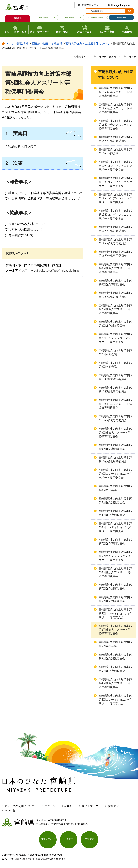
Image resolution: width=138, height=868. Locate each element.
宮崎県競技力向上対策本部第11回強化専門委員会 (115, 390)
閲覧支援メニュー (91, 5)
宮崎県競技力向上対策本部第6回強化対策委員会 (115, 599)
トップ (10, 44)
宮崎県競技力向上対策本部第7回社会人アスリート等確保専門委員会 (115, 309)
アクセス (69, 839)
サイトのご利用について (20, 806)
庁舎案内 (90, 839)
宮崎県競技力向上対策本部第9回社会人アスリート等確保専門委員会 (115, 433)
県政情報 (23, 44)
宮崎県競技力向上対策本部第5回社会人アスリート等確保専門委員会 (115, 630)
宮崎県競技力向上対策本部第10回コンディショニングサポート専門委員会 (115, 166)
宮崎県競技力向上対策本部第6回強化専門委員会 (115, 283)
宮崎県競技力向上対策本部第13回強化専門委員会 (115, 254)
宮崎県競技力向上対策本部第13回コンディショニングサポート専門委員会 (115, 215)
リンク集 (10, 811)
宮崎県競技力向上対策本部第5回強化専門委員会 (115, 669)
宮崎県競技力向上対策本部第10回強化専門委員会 (115, 418)
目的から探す (43, 17)
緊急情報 (18, 18)
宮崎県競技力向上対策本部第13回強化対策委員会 (115, 229)
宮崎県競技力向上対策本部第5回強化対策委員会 (115, 657)
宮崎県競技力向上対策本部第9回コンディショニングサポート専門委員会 (115, 474)
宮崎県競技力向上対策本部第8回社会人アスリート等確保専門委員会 (115, 268)
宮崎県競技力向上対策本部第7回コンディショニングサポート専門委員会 (115, 338)
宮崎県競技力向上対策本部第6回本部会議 (115, 644)
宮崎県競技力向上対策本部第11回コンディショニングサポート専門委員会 (115, 182)
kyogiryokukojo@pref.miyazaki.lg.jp (55, 271)
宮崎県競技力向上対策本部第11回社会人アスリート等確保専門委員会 (115, 92)
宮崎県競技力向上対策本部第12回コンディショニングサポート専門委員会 (115, 198)
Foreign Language (121, 5)
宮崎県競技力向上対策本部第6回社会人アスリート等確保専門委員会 (115, 572)
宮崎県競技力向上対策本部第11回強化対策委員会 (115, 377)
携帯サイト (115, 806)
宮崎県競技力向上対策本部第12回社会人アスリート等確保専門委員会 (115, 108)
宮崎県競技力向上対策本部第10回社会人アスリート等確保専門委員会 (115, 404)
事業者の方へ (121, 17)
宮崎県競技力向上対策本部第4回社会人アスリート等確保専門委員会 (115, 683)
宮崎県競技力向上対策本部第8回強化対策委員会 (115, 324)
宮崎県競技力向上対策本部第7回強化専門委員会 (115, 542)
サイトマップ (90, 806)
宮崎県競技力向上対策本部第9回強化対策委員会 (115, 501)
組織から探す (70, 17)
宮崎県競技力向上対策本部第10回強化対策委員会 (115, 459)
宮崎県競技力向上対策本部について (87, 44)
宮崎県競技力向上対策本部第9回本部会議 (115, 365)
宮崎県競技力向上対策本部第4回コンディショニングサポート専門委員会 (115, 700)
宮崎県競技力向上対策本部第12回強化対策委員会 (115, 295)
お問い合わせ (48, 839)
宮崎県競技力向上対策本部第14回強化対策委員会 (115, 139)
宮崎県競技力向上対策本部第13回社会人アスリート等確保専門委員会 (115, 125)
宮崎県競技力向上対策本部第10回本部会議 (115, 151)
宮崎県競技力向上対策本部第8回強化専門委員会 (115, 513)
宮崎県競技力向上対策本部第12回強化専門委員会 (115, 241)
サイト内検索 (88, 11)
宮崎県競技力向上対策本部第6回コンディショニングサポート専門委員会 (115, 556)
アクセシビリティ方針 (58, 806)
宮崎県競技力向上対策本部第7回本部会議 (115, 352)
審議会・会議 (40, 44)
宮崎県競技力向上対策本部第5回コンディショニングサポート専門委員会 (115, 613)
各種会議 (57, 44)
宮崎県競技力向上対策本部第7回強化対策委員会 (115, 587)
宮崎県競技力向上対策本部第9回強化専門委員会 (115, 447)
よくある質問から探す (95, 17)
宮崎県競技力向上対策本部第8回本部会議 (115, 488)
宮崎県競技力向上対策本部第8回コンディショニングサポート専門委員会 (115, 527)
